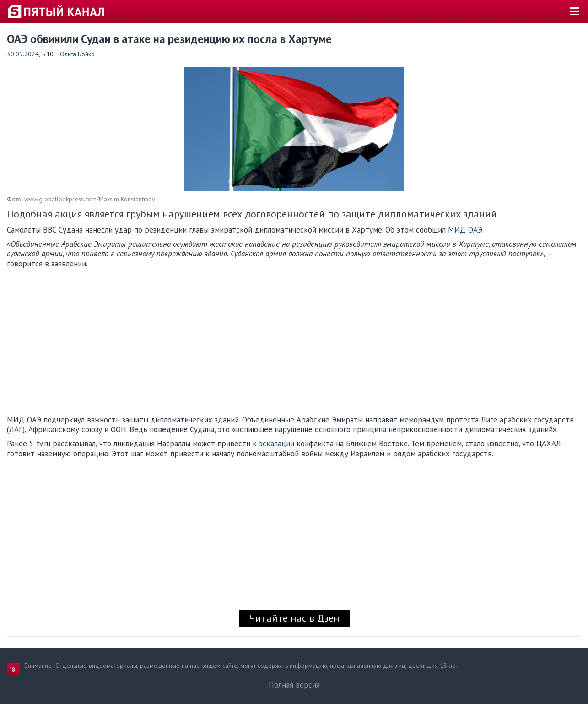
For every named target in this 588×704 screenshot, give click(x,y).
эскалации (277, 444)
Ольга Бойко (77, 54)
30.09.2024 (23, 54)
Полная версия (294, 685)
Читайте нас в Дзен (294, 618)
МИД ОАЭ (465, 230)
